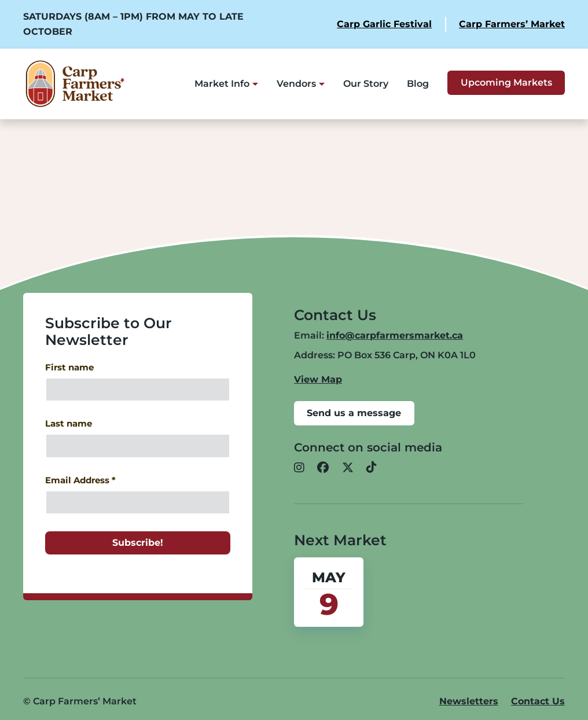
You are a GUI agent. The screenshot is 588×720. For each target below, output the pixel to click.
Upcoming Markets (506, 82)
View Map (318, 379)
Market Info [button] (222, 84)
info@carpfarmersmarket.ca (395, 335)
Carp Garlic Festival (384, 24)
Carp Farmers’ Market (512, 24)
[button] (299, 468)
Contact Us (538, 701)
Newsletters (469, 701)
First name (69, 368)
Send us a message (354, 413)
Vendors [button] (296, 84)
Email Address (80, 480)
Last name (69, 424)
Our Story (366, 84)
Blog (418, 84)
